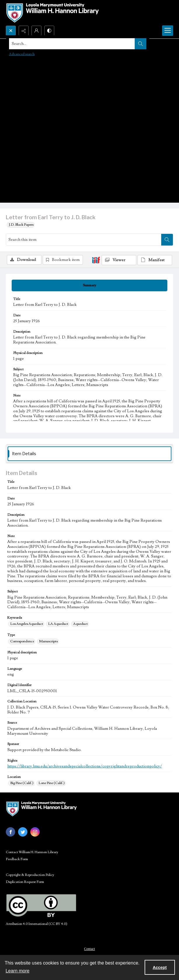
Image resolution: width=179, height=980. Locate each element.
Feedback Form (17, 859)
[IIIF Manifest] (155, 260)
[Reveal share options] (24, 31)
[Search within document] (167, 240)
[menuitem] (89, 949)
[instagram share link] (35, 832)
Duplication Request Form (25, 882)
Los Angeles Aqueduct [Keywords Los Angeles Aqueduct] (27, 624)
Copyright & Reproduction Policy (30, 875)
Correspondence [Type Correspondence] (22, 641)
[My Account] (36, 31)
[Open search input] (11, 31)
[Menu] (168, 31)
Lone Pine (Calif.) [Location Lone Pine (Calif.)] (52, 783)
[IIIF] (96, 260)
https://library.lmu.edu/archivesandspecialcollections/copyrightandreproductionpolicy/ (85, 766)
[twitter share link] (23, 832)
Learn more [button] (17, 971)
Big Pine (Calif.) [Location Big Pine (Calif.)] (22, 783)
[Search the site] (72, 44)
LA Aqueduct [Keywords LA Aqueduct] (58, 624)
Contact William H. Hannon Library (32, 852)
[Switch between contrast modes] (49, 31)
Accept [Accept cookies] (160, 967)
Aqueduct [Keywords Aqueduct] (80, 624)
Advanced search (22, 54)
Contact (89, 949)
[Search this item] (84, 240)
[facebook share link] (10, 832)
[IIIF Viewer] (119, 260)
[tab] (89, 285)
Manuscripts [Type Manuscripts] (48, 641)
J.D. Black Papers (21, 225)
